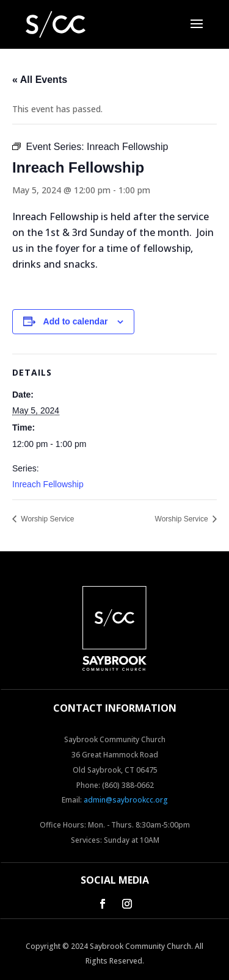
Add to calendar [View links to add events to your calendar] (76, 321)
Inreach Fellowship (48, 484)
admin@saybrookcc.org (126, 800)
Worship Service (46, 519)
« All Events (40, 80)
